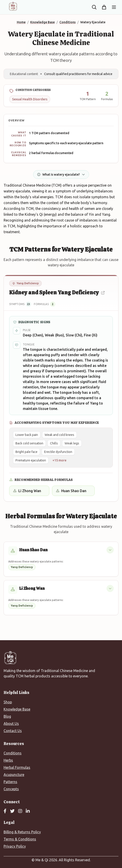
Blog (7, 716)
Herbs (8, 760)
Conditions (13, 753)
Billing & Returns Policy (22, 832)
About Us (11, 724)
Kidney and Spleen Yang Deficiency (57, 292)
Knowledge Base (17, 709)
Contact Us (13, 731)
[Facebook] (5, 811)
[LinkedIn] (28, 811)
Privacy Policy (15, 846)
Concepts (11, 789)
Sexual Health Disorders (30, 99)
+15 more (59, 460)
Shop (8, 702)
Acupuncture (14, 775)
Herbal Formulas (17, 767)
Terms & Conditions (20, 839)
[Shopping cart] (104, 7)
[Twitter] (12, 811)
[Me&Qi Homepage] (13, 6)
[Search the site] (94, 7)
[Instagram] (20, 811)
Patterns (10, 782)
